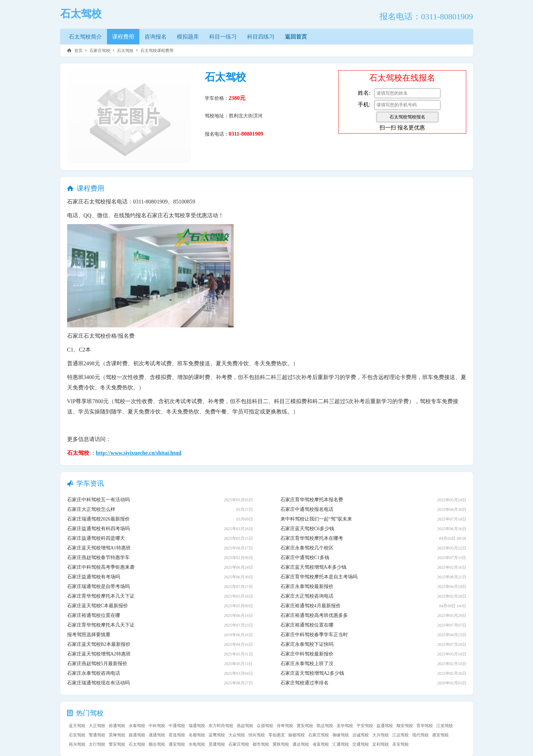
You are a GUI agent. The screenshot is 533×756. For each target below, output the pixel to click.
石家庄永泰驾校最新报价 (307, 586)
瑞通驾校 (197, 726)
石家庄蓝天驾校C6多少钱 (307, 529)
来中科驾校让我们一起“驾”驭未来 (316, 519)
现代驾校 (420, 735)
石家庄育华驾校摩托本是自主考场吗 (319, 577)
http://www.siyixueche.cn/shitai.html (139, 453)
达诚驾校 (361, 735)
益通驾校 (385, 726)
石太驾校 (125, 51)
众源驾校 (265, 726)
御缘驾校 (341, 735)
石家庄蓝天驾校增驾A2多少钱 (312, 673)
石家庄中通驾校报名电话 (307, 509)
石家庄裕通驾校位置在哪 (94, 615)
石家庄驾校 (100, 51)
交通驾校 (361, 744)
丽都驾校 (297, 735)
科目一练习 (223, 37)
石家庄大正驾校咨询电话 (307, 596)
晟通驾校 (157, 735)
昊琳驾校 (117, 735)
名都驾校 (197, 735)
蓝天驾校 (77, 726)
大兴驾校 (381, 735)
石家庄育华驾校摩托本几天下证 (101, 596)
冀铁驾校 (281, 744)
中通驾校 (177, 726)
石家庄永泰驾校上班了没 (307, 664)
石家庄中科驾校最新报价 (307, 654)
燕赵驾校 (245, 726)
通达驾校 (301, 744)
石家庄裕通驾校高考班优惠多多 (314, 615)
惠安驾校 (440, 735)
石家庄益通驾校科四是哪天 (96, 538)
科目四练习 (261, 37)
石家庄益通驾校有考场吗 (94, 577)
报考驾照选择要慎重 (89, 635)
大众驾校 (237, 735)
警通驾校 (97, 735)
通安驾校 (177, 744)
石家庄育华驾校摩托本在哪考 (312, 538)
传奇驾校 (285, 726)
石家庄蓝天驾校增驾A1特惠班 (99, 548)
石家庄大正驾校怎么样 (91, 509)
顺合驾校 (157, 744)
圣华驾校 (345, 726)
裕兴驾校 (77, 744)
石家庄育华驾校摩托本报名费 (312, 500)
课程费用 (123, 37)
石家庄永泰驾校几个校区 (307, 548)
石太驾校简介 (85, 37)
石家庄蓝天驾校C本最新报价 (98, 606)
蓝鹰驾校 (217, 735)
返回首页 (296, 37)
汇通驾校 (341, 744)
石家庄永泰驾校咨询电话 (94, 673)
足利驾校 (381, 744)
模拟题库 (188, 37)
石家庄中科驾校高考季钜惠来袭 (101, 567)
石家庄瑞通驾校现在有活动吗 (98, 683)
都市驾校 (261, 744)
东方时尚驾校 (221, 726)
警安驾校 (117, 744)
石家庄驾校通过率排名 (305, 683)
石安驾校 (77, 735)
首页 (78, 51)
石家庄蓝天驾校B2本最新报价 (99, 644)
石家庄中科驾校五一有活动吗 (98, 500)
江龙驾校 (445, 726)
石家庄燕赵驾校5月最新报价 (97, 664)
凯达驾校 (325, 726)
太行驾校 (97, 744)
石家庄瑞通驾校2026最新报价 (98, 519)
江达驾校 (401, 735)
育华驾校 (425, 726)
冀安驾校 (305, 726)
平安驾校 (365, 726)
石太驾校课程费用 (157, 51)
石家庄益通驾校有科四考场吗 (98, 529)
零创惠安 (277, 735)
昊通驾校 (217, 744)
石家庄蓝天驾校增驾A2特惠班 (99, 654)
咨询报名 (156, 37)
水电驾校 (197, 744)
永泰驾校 (137, 726)
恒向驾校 (257, 735)
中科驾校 (157, 726)
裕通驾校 (117, 726)
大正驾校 (97, 726)
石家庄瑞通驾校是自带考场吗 (98, 586)
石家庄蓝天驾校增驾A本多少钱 (313, 567)
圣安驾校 (401, 744)
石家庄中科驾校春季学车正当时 (314, 635)
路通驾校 (137, 735)
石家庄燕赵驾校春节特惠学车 (98, 558)
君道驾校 (177, 735)
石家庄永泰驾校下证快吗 (307, 644)
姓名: (364, 93)
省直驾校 (321, 744)
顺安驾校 (405, 726)
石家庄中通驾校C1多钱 (305, 558)
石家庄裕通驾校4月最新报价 (311, 606)
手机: (364, 104)
